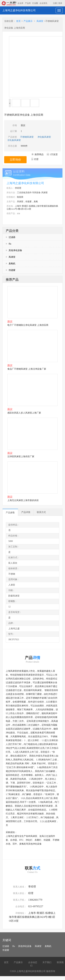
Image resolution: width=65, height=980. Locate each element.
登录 (60, 3)
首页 (18, 21)
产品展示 (28, 21)
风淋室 (40, 21)
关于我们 (47, 962)
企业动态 (33, 962)
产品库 (28, 3)
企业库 (20, 3)
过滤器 (11, 237)
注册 (55, 3)
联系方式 (41, 512)
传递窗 (11, 270)
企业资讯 (43, 3)
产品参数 (10, 513)
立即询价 (15, 160)
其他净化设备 (14, 250)
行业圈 (35, 3)
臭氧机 (11, 264)
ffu (8, 244)
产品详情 (26, 512)
